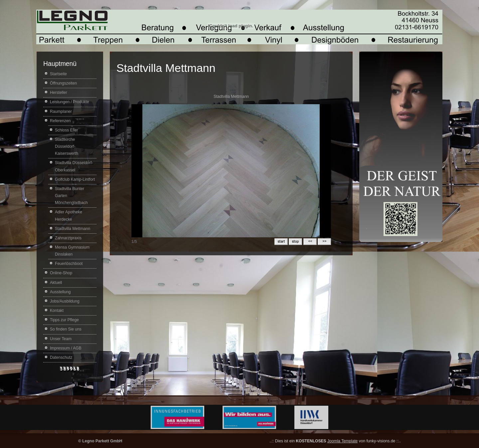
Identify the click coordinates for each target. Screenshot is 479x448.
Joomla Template (342, 441)
